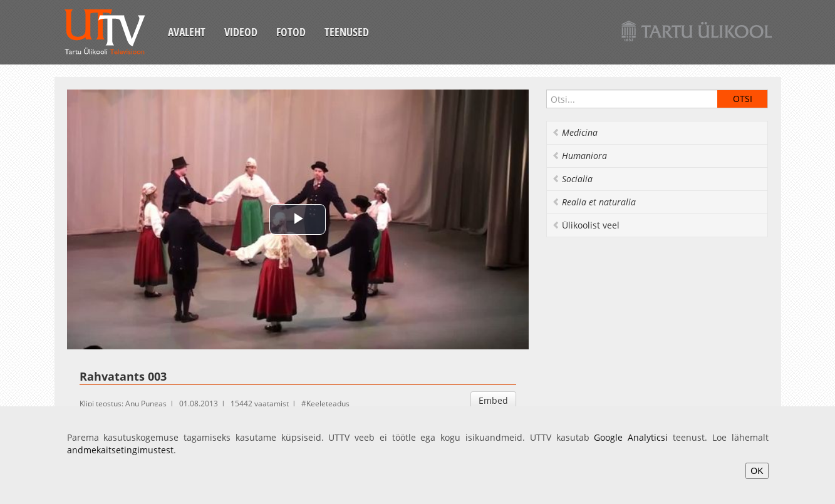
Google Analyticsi (631, 437)
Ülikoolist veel (586, 225)
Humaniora (579, 156)
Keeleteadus (328, 404)
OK (757, 471)
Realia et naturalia (594, 202)
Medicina (575, 132)
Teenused (347, 32)
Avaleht (187, 32)
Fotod (291, 32)
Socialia (572, 179)
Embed (493, 400)
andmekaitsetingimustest (120, 450)
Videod (241, 32)
